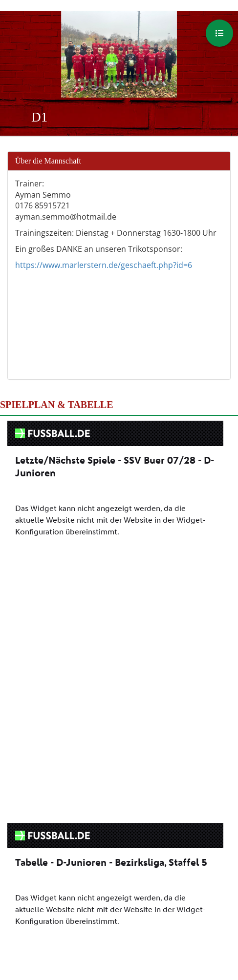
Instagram (148, 916)
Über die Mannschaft (48, 161)
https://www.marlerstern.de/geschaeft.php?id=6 (104, 265)
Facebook (88, 916)
